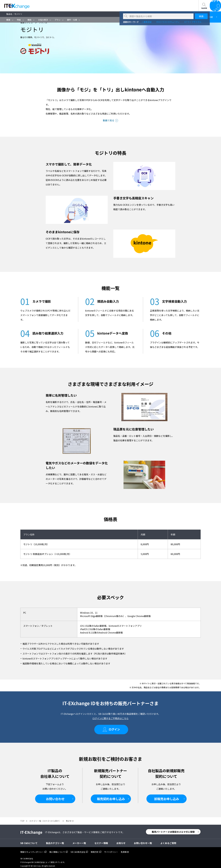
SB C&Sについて (73, 6)
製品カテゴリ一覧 (55, 840)
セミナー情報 (52, 6)
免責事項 (125, 849)
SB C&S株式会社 (78, 849)
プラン (58, 20)
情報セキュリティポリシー (32, 849)
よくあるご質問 (168, 840)
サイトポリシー (111, 849)
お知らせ (121, 840)
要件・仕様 (72, 20)
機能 (29, 20)
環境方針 (95, 849)
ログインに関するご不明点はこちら (111, 718)
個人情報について (57, 849)
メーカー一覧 (79, 840)
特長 (19, 20)
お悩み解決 (43, 20)
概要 (8, 20)
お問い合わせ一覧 (97, 6)
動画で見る (109, 120)
